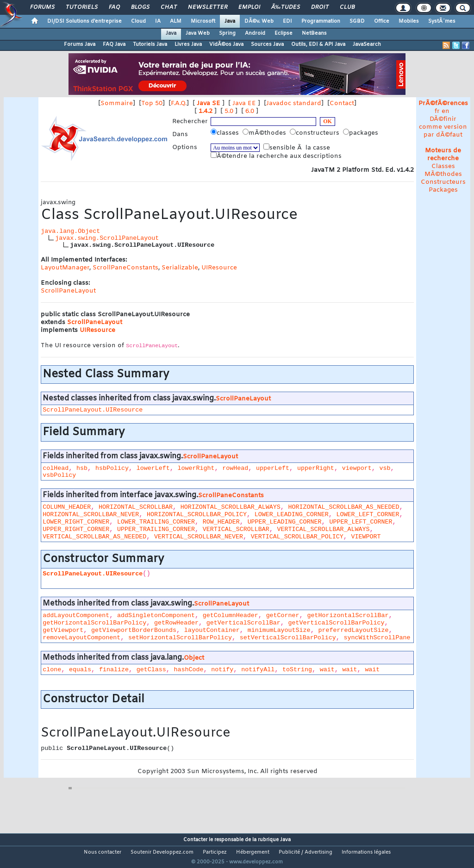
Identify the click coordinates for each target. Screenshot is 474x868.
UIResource (219, 268)
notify (222, 670)
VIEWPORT (366, 537)
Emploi (249, 7)
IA (158, 21)
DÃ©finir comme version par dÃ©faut (443, 127)
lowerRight (196, 468)
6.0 (250, 111)
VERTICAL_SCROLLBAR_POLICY (297, 537)
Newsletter (208, 7)
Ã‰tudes (286, 7)
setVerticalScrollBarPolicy (288, 638)
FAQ (114, 7)
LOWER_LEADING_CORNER (292, 515)
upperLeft (273, 468)
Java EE (244, 103)
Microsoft (203, 21)
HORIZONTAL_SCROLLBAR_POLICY (197, 515)
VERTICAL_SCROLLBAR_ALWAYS (324, 529)
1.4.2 (206, 111)
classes (226, 133)
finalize (114, 670)
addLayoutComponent (76, 615)
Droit (320, 7)
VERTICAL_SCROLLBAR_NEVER (199, 537)
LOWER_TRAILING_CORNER (156, 522)
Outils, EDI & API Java (318, 44)
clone (52, 670)
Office (382, 21)
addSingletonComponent (156, 615)
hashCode (189, 670)
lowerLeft (153, 468)
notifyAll (258, 670)
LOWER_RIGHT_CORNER (76, 522)
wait (327, 670)
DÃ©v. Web (259, 21)
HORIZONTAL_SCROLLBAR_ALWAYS (231, 507)
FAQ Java (114, 44)
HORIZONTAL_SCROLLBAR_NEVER (91, 515)
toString (297, 670)
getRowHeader (176, 623)
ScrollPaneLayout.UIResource (93, 410)
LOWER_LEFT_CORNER (368, 515)
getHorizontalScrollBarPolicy (94, 623)
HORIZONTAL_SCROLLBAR (136, 507)
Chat (169, 7)
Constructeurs (443, 182)
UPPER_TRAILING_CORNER (156, 529)
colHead (56, 468)
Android (255, 33)
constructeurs (315, 133)
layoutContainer (212, 630)
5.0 (229, 111)
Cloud (138, 21)
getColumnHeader (231, 615)
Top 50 (152, 103)
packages (362, 133)
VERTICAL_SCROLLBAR (236, 529)
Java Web (198, 33)
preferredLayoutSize (353, 630)
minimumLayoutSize (279, 630)
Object (194, 658)
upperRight (316, 468)
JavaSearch (367, 44)
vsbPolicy (59, 475)
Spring (227, 33)
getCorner (283, 615)
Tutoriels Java (150, 44)
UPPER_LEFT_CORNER (361, 522)
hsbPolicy (112, 468)
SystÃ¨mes (442, 21)
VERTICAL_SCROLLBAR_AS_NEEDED (94, 537)
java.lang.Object (70, 231)
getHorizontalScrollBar (348, 615)
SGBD (357, 21)
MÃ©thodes (443, 174)
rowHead (235, 468)
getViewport (63, 630)
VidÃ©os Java (226, 44)
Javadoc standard (294, 103)
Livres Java (188, 44)
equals (80, 670)
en (446, 111)
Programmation (321, 21)
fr (437, 111)
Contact (342, 103)
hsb (82, 468)
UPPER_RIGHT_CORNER (76, 529)
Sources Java (267, 44)
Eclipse (284, 33)
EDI (287, 21)
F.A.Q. (179, 103)
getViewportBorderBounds (134, 630)
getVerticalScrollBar (243, 623)
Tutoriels (82, 7)
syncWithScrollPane (377, 638)
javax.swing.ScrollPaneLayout (107, 238)
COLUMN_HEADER (67, 507)
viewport (357, 468)
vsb (385, 468)
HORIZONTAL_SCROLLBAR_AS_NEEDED (344, 507)
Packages (443, 190)
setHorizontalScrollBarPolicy (180, 638)
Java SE (209, 103)
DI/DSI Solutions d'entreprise (84, 21)
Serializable (180, 268)
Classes (443, 166)
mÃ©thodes (265, 133)
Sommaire (117, 103)
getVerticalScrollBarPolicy (337, 623)
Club (347, 7)
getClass (151, 670)
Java (230, 21)
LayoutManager (65, 268)
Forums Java (80, 44)
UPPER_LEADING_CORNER (285, 522)
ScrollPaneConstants (125, 268)
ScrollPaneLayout (68, 291)
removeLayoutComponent (81, 638)
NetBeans (314, 33)
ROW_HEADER (221, 522)
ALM (176, 21)
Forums (42, 7)
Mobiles (409, 21)
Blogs (140, 7)
